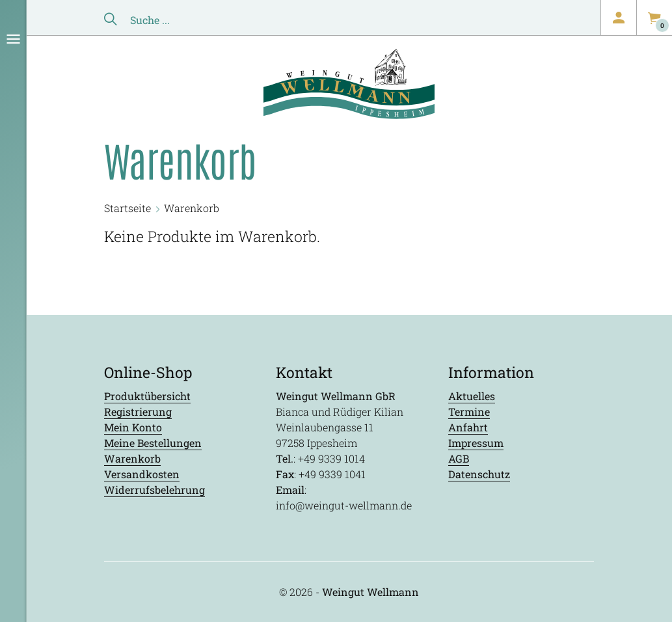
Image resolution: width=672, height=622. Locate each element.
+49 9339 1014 (331, 458)
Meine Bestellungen (153, 443)
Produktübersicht (147, 396)
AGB (459, 458)
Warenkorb (132, 458)
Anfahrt (468, 427)
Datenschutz (479, 474)
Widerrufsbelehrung (155, 490)
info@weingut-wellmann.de (344, 505)
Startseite (128, 208)
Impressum (476, 443)
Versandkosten (142, 474)
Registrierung (138, 412)
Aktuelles (472, 396)
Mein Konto (133, 427)
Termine (469, 412)
